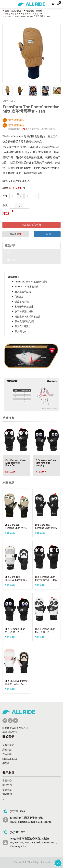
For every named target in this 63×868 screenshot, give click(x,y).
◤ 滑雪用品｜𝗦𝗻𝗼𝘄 (33, 11)
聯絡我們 (7, 794)
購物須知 (7, 785)
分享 (47, 234)
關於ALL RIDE (10, 759)
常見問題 (7, 790)
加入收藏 (16, 234)
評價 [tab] (8, 253)
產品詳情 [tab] (10, 246)
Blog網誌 (7, 754)
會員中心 (7, 781)
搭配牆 (6, 763)
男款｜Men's (38, 14)
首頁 (7, 11)
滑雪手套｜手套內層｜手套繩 (18, 14)
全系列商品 (16, 11)
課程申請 (7, 750)
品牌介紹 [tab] (10, 260)
